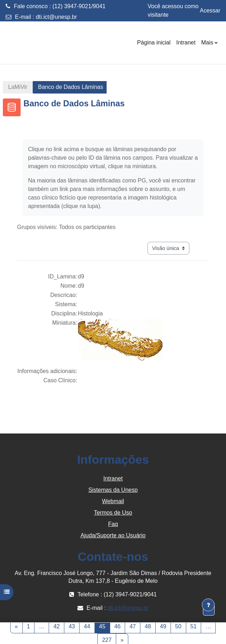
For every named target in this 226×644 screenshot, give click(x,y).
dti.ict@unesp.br (56, 17)
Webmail (113, 501)
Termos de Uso (113, 513)
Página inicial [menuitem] (154, 42)
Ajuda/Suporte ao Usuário (113, 535)
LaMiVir (18, 87)
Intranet (113, 478)
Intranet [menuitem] (186, 42)
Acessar (210, 10)
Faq (113, 524)
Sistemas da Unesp (113, 490)
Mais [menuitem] (207, 42)
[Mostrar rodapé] (208, 605)
